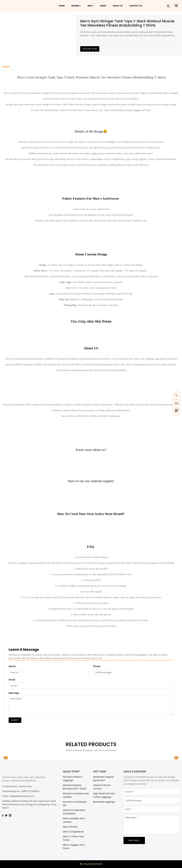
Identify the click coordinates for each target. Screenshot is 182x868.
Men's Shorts (70, 827)
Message (14, 693)
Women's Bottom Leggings (73, 779)
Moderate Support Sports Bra (104, 779)
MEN (91, 6)
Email (12, 680)
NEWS (103, 6)
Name (12, 666)
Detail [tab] (6, 67)
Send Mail (134, 840)
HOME (62, 6)
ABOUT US (118, 6)
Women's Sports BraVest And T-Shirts (75, 787)
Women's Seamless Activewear (74, 812)
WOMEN (76, 6)
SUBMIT (15, 720)
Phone (97, 666)
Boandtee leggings (104, 802)
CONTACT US (136, 6)
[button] (6, 757)
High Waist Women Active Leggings (104, 795)
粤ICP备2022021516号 (91, 864)
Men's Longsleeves (73, 832)
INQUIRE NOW (90, 49)
